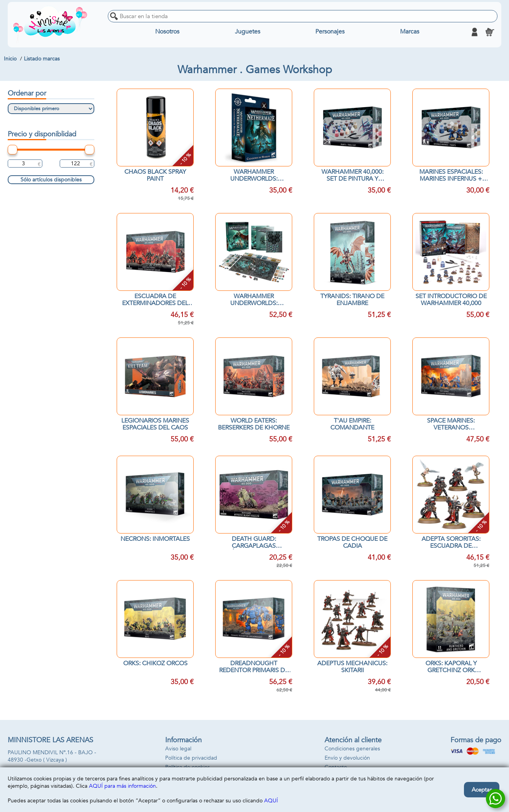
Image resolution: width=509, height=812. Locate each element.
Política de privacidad (191, 758)
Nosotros (167, 32)
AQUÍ (271, 801)
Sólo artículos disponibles (51, 180)
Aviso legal (178, 749)
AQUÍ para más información (122, 786)
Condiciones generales (352, 749)
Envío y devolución (347, 758)
